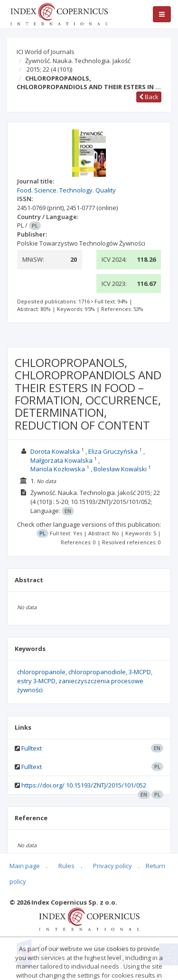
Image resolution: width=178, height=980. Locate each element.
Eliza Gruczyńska (113, 451)
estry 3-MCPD (36, 681)
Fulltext (32, 748)
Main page (25, 866)
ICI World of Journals (46, 52)
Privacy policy (112, 866)
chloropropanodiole (97, 672)
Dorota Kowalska (55, 451)
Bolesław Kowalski (120, 469)
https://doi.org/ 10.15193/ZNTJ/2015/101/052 (84, 785)
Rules (66, 866)
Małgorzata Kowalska (61, 460)
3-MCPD (140, 672)
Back (149, 97)
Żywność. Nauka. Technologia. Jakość (78, 61)
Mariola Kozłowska (58, 469)
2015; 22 (49, 69)
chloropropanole (41, 672)
